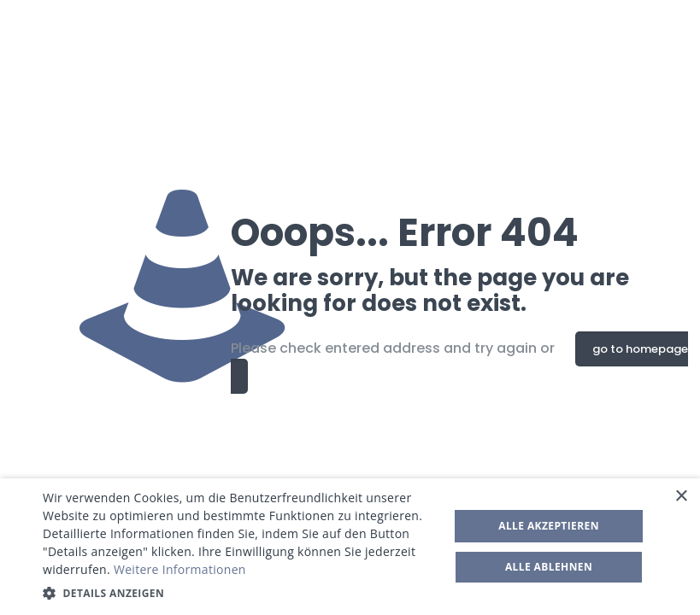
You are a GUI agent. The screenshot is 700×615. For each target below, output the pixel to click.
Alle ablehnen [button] (549, 567)
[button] (240, 593)
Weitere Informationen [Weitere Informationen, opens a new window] (180, 569)
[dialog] (350, 547)
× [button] (681, 497)
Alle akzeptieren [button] (549, 526)
